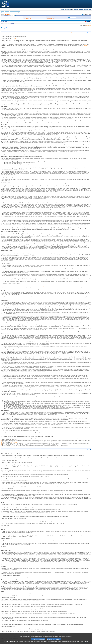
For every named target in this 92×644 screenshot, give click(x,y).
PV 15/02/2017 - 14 (27, 18)
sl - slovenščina (88, 9)
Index (3, 12)
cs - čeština (64, 9)
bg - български (61, 9)
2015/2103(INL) (8, 14)
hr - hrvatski (74, 9)
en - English (70, 9)
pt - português (84, 9)
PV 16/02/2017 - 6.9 (50, 18)
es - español (63, 9)
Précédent (7, 12)
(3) (1, 440)
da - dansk (65, 9)
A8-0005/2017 (4, 18)
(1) (1, 438)
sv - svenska (91, 9)
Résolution (6, 27)
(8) (1, 445)
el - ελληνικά (69, 9)
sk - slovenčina (87, 9)
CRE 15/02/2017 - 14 (27, 19)
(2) (1, 439)
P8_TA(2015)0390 (14, 443)
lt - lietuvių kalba (78, 9)
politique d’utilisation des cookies (70, 642)
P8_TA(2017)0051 (73, 18)
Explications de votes (50, 19)
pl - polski (83, 9)
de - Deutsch (66, 9)
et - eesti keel (68, 9)
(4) (1, 442)
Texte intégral (18, 12)
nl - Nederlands (82, 9)
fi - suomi (89, 9)
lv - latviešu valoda (77, 9)
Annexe (6, 29)
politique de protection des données (54, 642)
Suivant (11, 12)
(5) (1, 443)
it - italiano (75, 9)
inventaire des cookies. (84, 642)
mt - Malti (80, 9)
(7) (1, 445)
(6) (1, 443)
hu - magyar (79, 9)
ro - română (85, 9)
